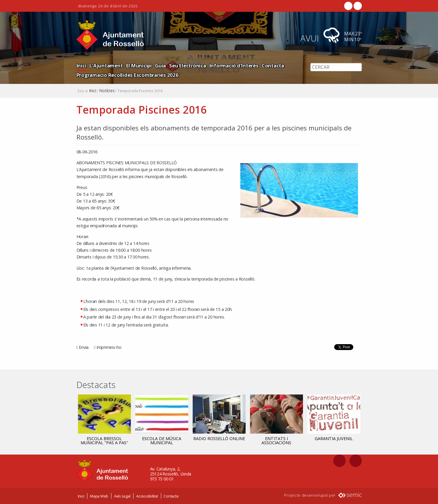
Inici (81, 66)
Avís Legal (122, 496)
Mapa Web (99, 496)
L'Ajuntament (106, 66)
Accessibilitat (147, 496)
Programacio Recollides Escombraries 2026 (128, 75)
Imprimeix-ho (109, 347)
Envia (84, 347)
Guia (160, 66)
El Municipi (139, 66)
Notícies (107, 91)
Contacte (171, 496)
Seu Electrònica (188, 66)
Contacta (273, 66)
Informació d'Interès (234, 66)
